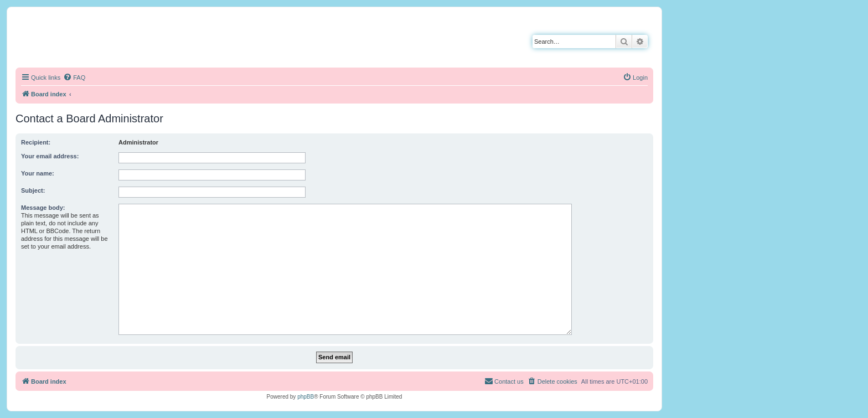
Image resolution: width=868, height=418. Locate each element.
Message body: (43, 208)
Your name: (38, 173)
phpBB (306, 397)
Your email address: (50, 156)
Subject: (33, 190)
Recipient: (36, 142)
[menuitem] (74, 78)
